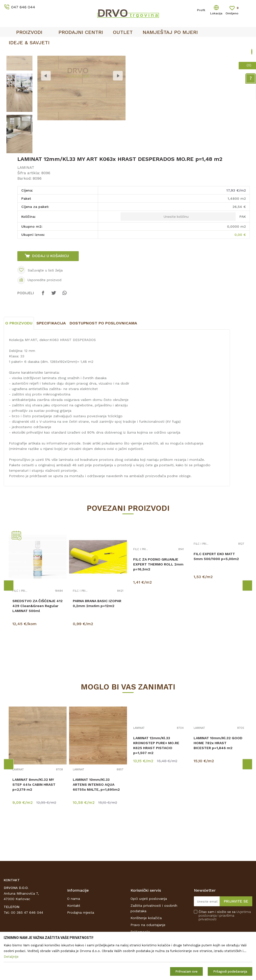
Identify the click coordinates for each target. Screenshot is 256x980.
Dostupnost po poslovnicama (103, 360)
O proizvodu (19, 360)
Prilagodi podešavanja (230, 971)
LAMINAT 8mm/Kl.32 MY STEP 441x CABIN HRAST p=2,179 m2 (34, 822)
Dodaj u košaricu (51, 293)
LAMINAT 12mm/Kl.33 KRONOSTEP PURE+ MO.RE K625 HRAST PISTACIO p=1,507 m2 (156, 783)
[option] (19, 89)
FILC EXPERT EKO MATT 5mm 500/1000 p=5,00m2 (216, 594)
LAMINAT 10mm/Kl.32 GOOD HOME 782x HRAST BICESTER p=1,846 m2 (218, 780)
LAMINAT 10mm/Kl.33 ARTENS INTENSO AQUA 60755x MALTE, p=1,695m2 (96, 822)
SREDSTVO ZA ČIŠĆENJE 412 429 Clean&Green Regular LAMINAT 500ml (38, 643)
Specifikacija (51, 360)
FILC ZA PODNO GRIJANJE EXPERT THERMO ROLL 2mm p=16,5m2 (158, 602)
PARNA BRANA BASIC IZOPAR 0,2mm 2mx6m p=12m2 (97, 641)
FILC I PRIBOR (20, 628)
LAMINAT (26, 205)
